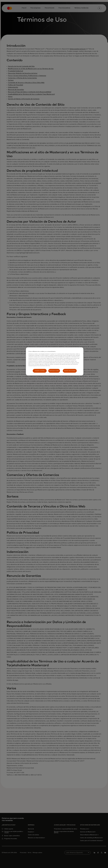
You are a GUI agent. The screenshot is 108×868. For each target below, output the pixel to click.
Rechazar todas (54, 371)
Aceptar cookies (40, 371)
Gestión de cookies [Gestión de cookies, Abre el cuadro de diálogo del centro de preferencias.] (70, 371)
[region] (55, 361)
